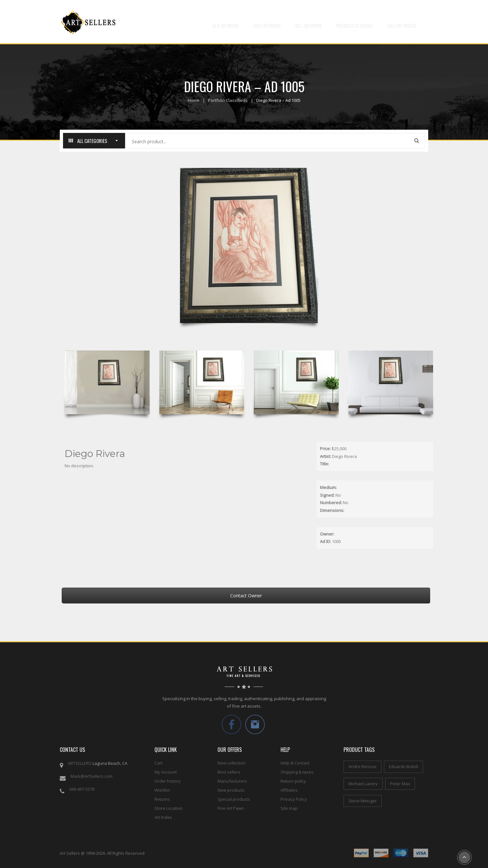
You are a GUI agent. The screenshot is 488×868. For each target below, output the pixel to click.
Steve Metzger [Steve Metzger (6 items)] (363, 801)
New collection (232, 763)
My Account (166, 772)
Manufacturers (232, 781)
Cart (159, 763)
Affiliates (289, 790)
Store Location (169, 808)
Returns (162, 799)
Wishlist (162, 790)
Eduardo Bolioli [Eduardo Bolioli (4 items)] (403, 766)
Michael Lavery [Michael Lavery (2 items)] (363, 784)
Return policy (293, 781)
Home (194, 100)
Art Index (163, 817)
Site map (289, 808)
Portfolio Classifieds (228, 100)
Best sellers (229, 772)
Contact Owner (258, 596)
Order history (168, 781)
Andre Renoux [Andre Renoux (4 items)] (362, 766)
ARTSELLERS (80, 763)
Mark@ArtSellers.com (91, 776)
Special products (234, 799)
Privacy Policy (294, 799)
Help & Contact (295, 763)
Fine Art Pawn (231, 808)
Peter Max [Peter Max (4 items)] (400, 784)
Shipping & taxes (297, 772)
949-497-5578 (82, 789)
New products (231, 790)
